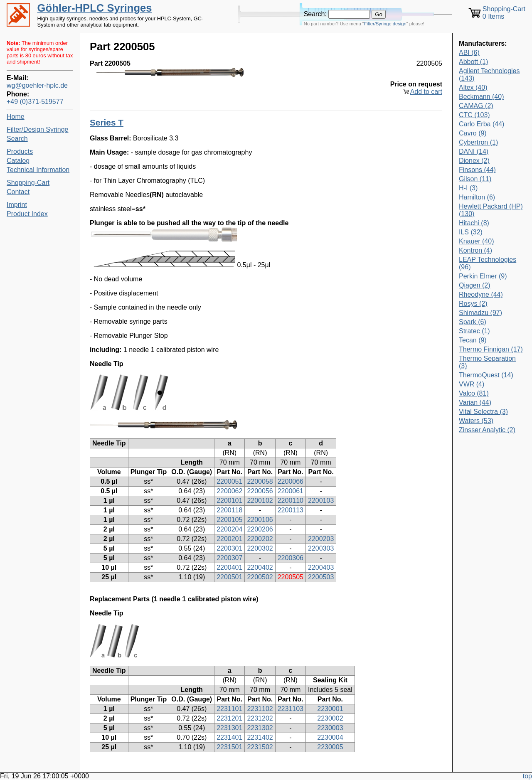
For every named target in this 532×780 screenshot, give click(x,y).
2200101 (229, 501)
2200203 (321, 539)
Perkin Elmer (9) (483, 276)
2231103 (291, 709)
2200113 (291, 510)
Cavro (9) (473, 133)
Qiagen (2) (475, 285)
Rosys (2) (473, 304)
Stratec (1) (474, 331)
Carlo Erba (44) (482, 124)
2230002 (330, 718)
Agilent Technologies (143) (489, 75)
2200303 (321, 548)
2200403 (321, 567)
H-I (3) (468, 188)
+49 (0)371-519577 (35, 102)
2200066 (291, 481)
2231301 (229, 728)
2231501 (229, 747)
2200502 (260, 577)
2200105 (229, 520)
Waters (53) (476, 421)
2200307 (229, 558)
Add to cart (426, 92)
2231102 (260, 709)
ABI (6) (469, 53)
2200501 (229, 577)
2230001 (330, 709)
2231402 (260, 737)
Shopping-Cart (28, 183)
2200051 (229, 481)
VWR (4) (472, 384)
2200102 (260, 501)
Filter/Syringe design (385, 24)
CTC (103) (474, 115)
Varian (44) (475, 402)
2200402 (260, 567)
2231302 (260, 728)
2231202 (260, 718)
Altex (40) (473, 87)
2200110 (291, 501)
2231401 (229, 737)
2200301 (229, 548)
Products (20, 151)
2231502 (260, 747)
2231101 (229, 709)
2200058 (260, 481)
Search (17, 139)
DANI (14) (474, 151)
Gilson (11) (475, 179)
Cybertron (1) (478, 142)
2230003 (330, 728)
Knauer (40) (477, 241)
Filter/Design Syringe (38, 129)
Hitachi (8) (474, 223)
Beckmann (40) (482, 97)
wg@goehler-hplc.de (37, 85)
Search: (315, 14)
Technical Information (38, 170)
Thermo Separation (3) (487, 362)
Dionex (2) (474, 161)
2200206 (260, 529)
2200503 (321, 577)
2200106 (260, 520)
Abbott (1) (473, 62)
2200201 (229, 539)
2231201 (229, 718)
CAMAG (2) (476, 106)
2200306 (291, 558)
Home (16, 117)
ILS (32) (471, 232)
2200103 (321, 501)
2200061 (291, 491)
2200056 (260, 491)
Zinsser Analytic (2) (487, 430)
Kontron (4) (475, 250)
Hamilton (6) (477, 197)
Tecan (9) (473, 340)
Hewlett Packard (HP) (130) (491, 210)
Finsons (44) (477, 170)
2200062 (229, 491)
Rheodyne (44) (481, 294)
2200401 (229, 567)
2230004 (330, 737)
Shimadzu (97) (480, 313)
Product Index (27, 214)
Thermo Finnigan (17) (491, 349)
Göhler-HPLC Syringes (95, 8)
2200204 (229, 529)
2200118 (229, 510)
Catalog (18, 161)
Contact (18, 192)
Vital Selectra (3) (483, 412)
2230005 (330, 747)
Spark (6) (473, 322)
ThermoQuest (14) (486, 375)
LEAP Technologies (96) (488, 263)
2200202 (260, 539)
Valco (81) (474, 393)
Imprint (17, 205)
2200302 (260, 548)
